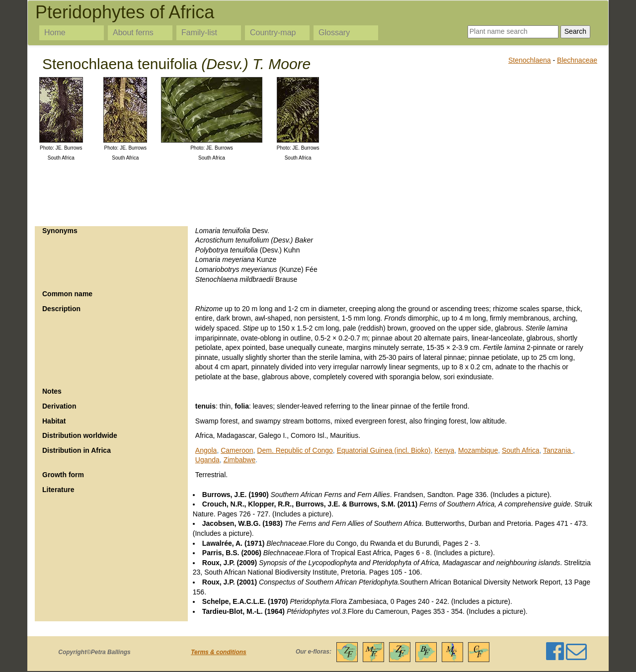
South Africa (521, 450)
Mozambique (478, 450)
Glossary (334, 33)
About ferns (133, 33)
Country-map (273, 33)
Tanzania (558, 450)
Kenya (445, 450)
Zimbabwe (240, 460)
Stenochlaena (530, 60)
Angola (206, 450)
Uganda (207, 460)
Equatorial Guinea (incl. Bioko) (384, 450)
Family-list (199, 33)
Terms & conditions (219, 652)
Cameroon (237, 450)
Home (55, 33)
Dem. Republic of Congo (295, 450)
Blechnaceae (577, 60)
